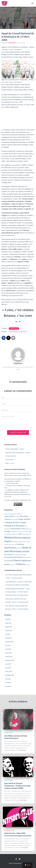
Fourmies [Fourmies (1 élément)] (24, 534)
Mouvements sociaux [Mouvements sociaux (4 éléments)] (20, 551)
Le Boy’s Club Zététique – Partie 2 (15, 449)
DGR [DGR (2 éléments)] (12, 529)
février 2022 (9, 627)
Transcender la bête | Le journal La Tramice (17, 582)
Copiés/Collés (14, 328)
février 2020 (9, 653)
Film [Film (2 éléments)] (20, 534)
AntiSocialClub (9, 830)
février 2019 (9, 671)
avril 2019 (8, 664)
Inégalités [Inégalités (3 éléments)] (8, 541)
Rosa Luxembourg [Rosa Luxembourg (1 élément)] (27, 557)
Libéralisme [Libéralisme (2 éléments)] (20, 544)
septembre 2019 (10, 660)
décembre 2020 (9, 642)
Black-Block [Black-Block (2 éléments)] (24, 516)
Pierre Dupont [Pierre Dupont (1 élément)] (23, 555)
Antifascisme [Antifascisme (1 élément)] (19, 514)
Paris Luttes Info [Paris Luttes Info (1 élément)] (17, 555)
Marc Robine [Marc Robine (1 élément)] (19, 548)
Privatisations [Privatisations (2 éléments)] (9, 557)
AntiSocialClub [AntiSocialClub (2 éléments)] (9, 516)
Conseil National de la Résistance (17, 332)
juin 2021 (8, 634)
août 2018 (8, 679)
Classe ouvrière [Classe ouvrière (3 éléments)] (24, 519)
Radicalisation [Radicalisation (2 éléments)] (18, 557)
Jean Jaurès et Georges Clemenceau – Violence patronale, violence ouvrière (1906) (18, 786)
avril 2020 (8, 649)
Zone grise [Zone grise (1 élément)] (27, 565)
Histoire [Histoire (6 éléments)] (9, 537)
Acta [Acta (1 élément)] (9, 514)
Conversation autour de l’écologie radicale (17, 595)
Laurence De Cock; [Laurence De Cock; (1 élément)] (12, 545)
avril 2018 (8, 683)
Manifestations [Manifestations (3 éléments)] (10, 548)
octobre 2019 (9, 657)
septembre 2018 (10, 675)
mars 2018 (8, 686)
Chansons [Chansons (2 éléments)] (7, 519)
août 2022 (8, 619)
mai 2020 (8, 645)
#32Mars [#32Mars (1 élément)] (6, 514)
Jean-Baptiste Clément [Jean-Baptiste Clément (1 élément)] (17, 542)
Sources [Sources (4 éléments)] (17, 560)
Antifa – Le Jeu (9, 463)
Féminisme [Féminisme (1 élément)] (28, 534)
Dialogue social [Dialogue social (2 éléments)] (20, 529)
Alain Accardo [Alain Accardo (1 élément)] (14, 514)
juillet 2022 (8, 623)
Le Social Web (9, 460)
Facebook (16, 859)
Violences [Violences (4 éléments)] (20, 564)
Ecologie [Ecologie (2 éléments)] (7, 531)
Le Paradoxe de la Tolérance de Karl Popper (17, 585)
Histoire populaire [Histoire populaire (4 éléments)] (22, 538)
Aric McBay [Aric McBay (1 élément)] (17, 516)
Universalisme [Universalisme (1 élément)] (12, 565)
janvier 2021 (9, 638)
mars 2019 (8, 668)
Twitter (20, 859)
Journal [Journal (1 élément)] (23, 542)
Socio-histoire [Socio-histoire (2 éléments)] (9, 561)
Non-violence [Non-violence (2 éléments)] (9, 555)
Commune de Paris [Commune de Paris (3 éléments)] (12, 522)
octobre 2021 (9, 631)
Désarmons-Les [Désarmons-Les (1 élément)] (28, 529)
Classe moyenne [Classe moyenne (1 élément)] (14, 519)
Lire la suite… (23, 750)
